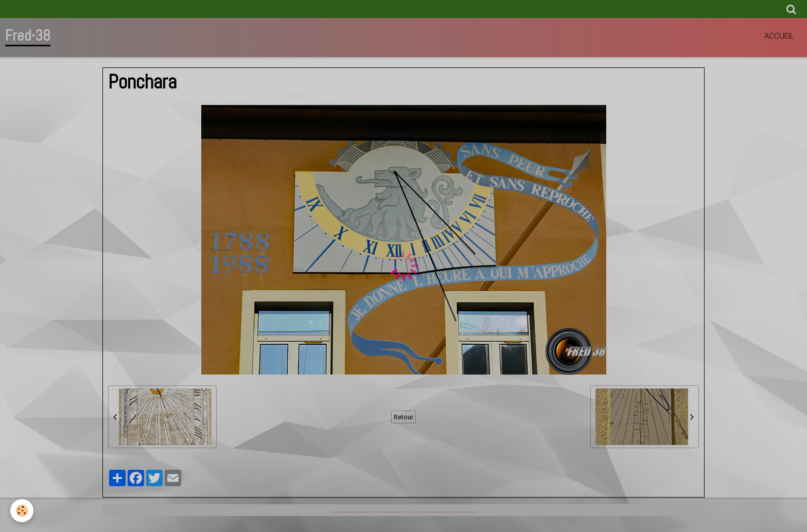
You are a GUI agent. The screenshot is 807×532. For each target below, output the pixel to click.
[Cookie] (22, 511)
